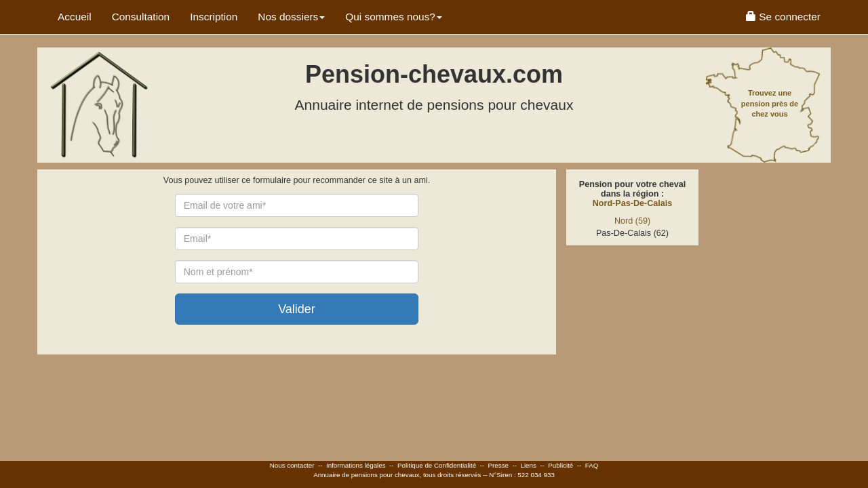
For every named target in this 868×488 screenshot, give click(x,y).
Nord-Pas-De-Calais (633, 203)
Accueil (75, 17)
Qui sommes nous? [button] (394, 17)
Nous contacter (292, 465)
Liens (528, 465)
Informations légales (356, 465)
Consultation (141, 17)
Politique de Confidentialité (437, 465)
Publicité (560, 465)
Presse (499, 465)
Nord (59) (632, 221)
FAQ (592, 465)
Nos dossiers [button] (291, 17)
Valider (297, 309)
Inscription (214, 17)
